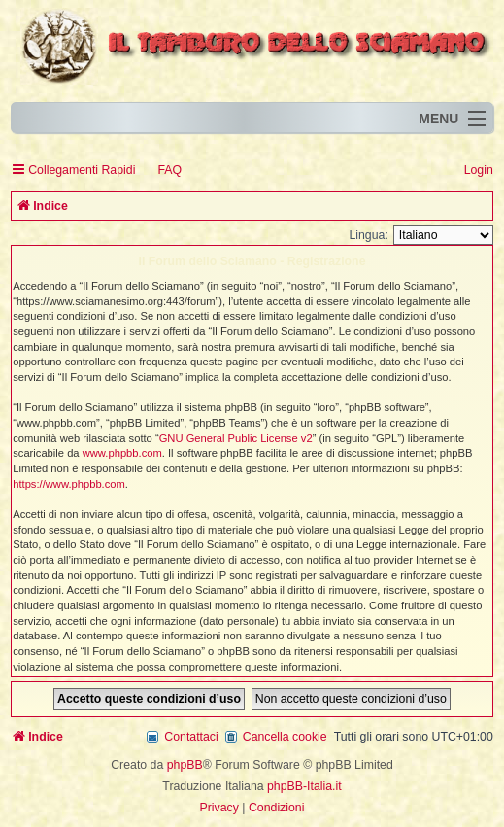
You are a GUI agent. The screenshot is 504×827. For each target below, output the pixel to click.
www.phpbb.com (122, 453)
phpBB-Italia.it (304, 786)
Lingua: (368, 235)
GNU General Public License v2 (236, 438)
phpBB (185, 765)
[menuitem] (161, 171)
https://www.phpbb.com (69, 484)
